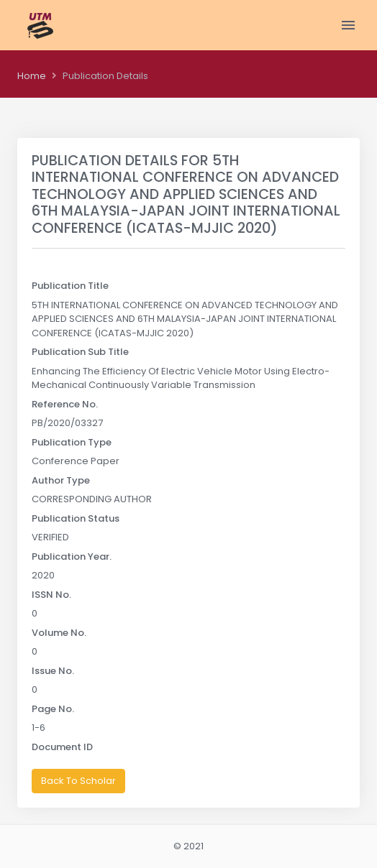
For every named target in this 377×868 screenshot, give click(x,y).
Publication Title (70, 286)
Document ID (62, 747)
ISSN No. (51, 595)
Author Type (61, 480)
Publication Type (72, 442)
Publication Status (76, 518)
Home (32, 76)
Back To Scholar (78, 781)
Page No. (53, 709)
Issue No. (53, 671)
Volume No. (59, 633)
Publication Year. (72, 557)
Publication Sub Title (80, 352)
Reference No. (65, 404)
